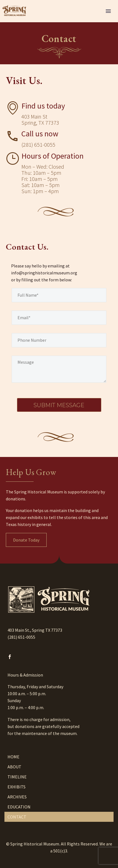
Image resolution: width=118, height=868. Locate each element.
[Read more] (32, 139)
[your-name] (59, 295)
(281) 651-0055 (21, 637)
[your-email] (59, 318)
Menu (108, 11)
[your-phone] (59, 340)
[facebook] (10, 657)
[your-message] (59, 369)
